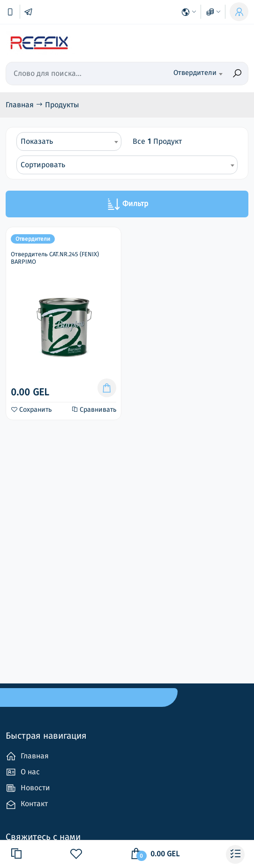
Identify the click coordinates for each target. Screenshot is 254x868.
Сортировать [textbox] (43, 165)
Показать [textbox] (37, 141)
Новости (28, 788)
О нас (23, 772)
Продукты (62, 105)
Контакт (27, 805)
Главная (21, 105)
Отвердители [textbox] (195, 73)
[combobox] (192, 74)
